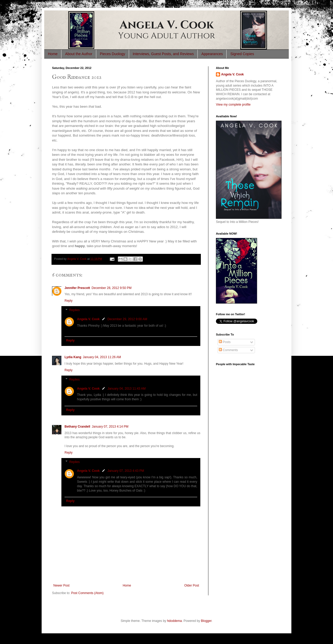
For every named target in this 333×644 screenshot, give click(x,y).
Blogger (206, 621)
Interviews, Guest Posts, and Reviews (163, 54)
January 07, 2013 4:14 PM (110, 427)
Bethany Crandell (77, 427)
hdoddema (174, 621)
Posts (225, 342)
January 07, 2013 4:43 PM (126, 471)
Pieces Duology (113, 54)
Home (53, 54)
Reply (69, 301)
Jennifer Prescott (77, 288)
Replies (74, 310)
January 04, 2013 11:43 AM (127, 389)
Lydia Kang (73, 357)
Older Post (192, 585)
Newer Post (61, 585)
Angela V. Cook (88, 319)
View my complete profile (233, 105)
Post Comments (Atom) (87, 593)
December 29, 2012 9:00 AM (127, 319)
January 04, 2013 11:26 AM (102, 357)
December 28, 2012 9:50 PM (111, 288)
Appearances (212, 54)
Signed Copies (242, 54)
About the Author (79, 54)
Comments (228, 350)
